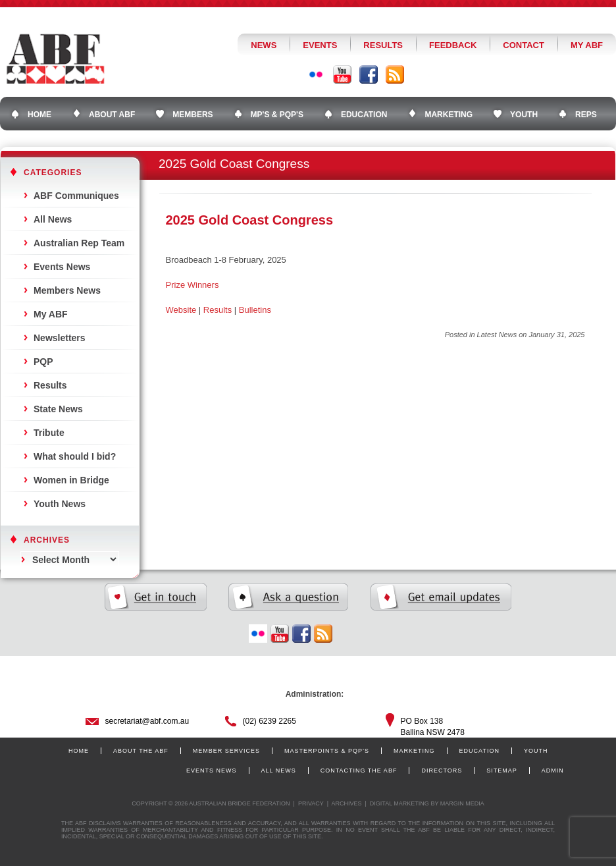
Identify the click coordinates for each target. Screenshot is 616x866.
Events (320, 45)
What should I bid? (75, 456)
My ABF (587, 45)
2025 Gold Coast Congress (250, 220)
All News (53, 219)
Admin (553, 771)
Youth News (60, 504)
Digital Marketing (399, 803)
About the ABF (141, 751)
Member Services (226, 751)
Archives (346, 803)
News (264, 45)
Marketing (414, 751)
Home (79, 751)
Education (479, 751)
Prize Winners (192, 285)
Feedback (453, 45)
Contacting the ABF (359, 771)
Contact (524, 45)
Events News (62, 267)
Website (181, 310)
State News (58, 409)
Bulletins (255, 310)
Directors (442, 771)
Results (383, 45)
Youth (536, 751)
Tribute (49, 433)
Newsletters (60, 338)
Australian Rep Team (79, 243)
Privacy (311, 803)
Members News (67, 290)
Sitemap (502, 771)
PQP (43, 362)
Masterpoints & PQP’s (327, 751)
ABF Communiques (76, 196)
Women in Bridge (71, 480)
